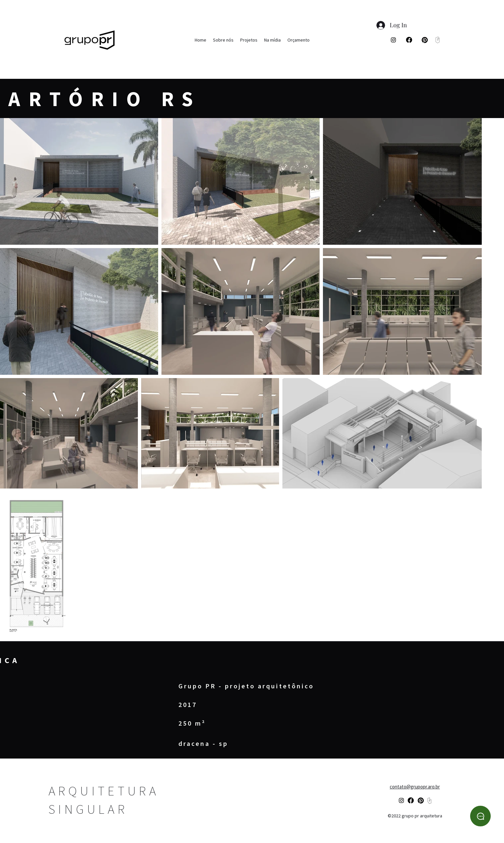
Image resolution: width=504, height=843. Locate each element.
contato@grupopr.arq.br (415, 787)
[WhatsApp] (480, 816)
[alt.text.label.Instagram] (393, 40)
